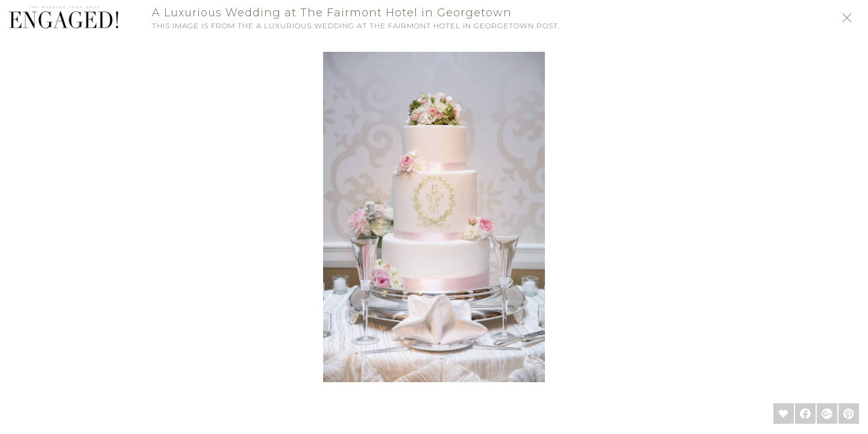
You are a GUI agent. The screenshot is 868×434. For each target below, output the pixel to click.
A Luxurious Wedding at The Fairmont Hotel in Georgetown (332, 13)
